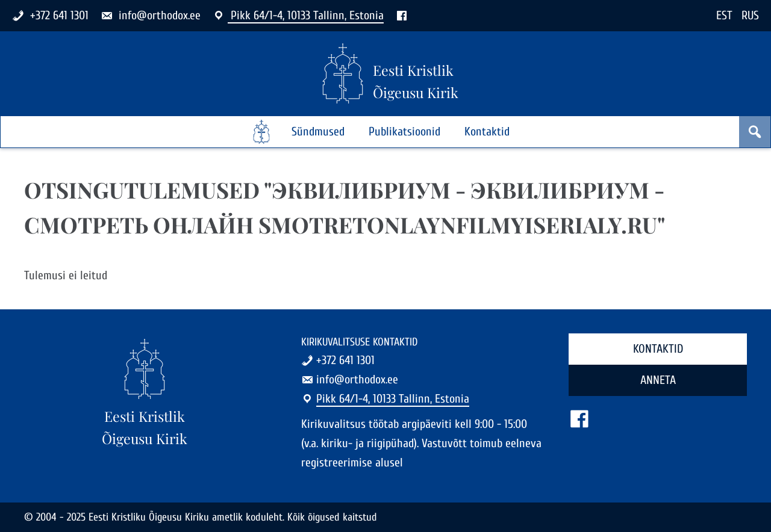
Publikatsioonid (404, 131)
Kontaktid (487, 131)
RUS (750, 15)
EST (724, 15)
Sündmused (318, 131)
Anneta (658, 380)
